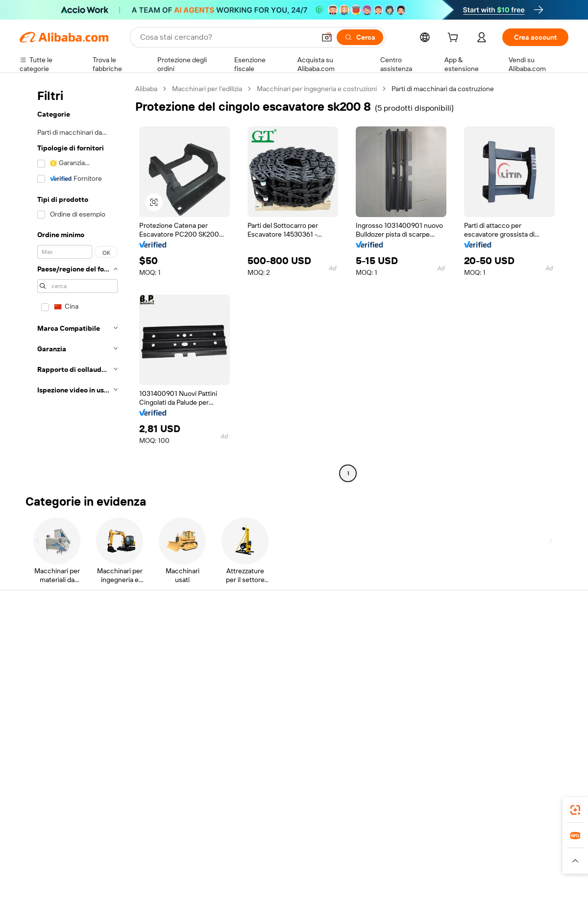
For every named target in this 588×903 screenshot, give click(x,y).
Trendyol (412, 851)
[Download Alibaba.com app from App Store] (463, 807)
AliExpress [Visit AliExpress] (141, 851)
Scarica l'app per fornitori (396, 709)
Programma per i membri (283, 654)
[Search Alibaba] (227, 37)
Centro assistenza (47, 635)
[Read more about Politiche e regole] (47, 865)
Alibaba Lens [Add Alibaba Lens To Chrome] (69, 807)
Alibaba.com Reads (274, 691)
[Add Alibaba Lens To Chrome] (163, 807)
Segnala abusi (40, 709)
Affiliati (368, 691)
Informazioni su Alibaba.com (513, 635)
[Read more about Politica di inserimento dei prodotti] (179, 865)
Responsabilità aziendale (508, 654)
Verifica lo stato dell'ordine (60, 672)
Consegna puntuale (162, 672)
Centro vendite (381, 654)
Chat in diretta (41, 654)
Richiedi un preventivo (279, 635)
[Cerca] (360, 37)
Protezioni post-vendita (168, 691)
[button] (327, 37)
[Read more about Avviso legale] (100, 865)
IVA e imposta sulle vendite (286, 672)
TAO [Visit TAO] (384, 851)
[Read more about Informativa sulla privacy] (399, 865)
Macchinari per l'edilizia (207, 89)
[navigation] (74, 282)
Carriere (483, 691)
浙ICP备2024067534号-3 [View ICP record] (531, 884)
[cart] (455, 39)
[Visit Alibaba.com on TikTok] (548, 730)
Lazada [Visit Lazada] (307, 851)
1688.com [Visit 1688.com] (180, 851)
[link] (575, 810)
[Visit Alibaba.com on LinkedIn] (490, 730)
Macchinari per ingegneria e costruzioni (317, 89)
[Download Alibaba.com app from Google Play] (535, 807)
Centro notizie (492, 672)
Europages (450, 851)
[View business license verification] (379, 884)
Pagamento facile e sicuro (172, 635)
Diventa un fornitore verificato (404, 672)
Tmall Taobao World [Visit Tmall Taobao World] (233, 851)
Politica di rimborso (161, 654)
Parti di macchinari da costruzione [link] (443, 89)
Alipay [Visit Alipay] (280, 851)
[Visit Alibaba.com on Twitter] (504, 730)
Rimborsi (33, 691)
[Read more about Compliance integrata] (534, 865)
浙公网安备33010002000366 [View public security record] (433, 884)
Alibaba (146, 89)
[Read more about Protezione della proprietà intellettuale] (296, 865)
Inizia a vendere (381, 635)
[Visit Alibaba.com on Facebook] (475, 730)
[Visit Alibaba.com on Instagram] (519, 730)
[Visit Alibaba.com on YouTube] (534, 730)
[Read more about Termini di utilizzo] (468, 865)
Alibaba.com (404, 807)
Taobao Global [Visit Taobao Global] (348, 851)
